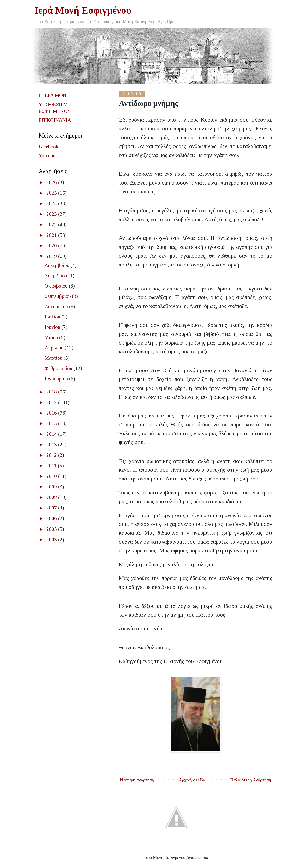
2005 (52, 529)
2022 (52, 225)
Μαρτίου (54, 358)
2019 (52, 256)
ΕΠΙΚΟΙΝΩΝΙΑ (55, 120)
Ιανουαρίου (57, 379)
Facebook (49, 147)
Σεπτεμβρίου (58, 296)
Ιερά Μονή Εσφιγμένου (83, 10)
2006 (52, 518)
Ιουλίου (53, 317)
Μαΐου (52, 337)
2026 (52, 182)
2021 (52, 235)
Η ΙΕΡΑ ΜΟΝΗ (54, 95)
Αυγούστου (57, 307)
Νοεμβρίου (56, 276)
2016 (52, 413)
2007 (52, 508)
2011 (52, 466)
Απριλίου (55, 348)
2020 (52, 246)
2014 (52, 434)
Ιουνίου (53, 327)
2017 (52, 402)
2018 (52, 392)
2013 (52, 445)
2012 (52, 455)
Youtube (47, 156)
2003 (52, 540)
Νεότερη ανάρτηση (137, 780)
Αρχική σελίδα (192, 780)
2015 (52, 423)
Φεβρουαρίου (59, 368)
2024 (52, 203)
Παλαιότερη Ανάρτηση (251, 780)
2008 (52, 497)
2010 (52, 476)
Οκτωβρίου (57, 286)
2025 (52, 193)
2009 (52, 487)
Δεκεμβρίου (58, 265)
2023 (52, 214)
